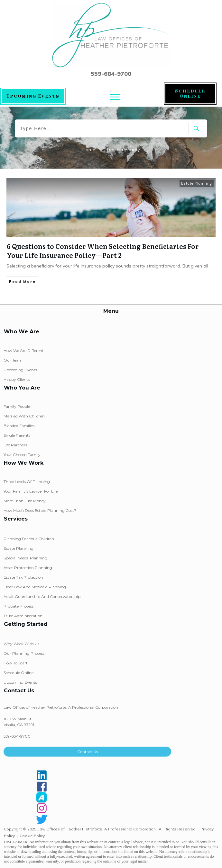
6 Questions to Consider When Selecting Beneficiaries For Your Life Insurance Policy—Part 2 (103, 250)
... (211, 266)
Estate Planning (197, 183)
